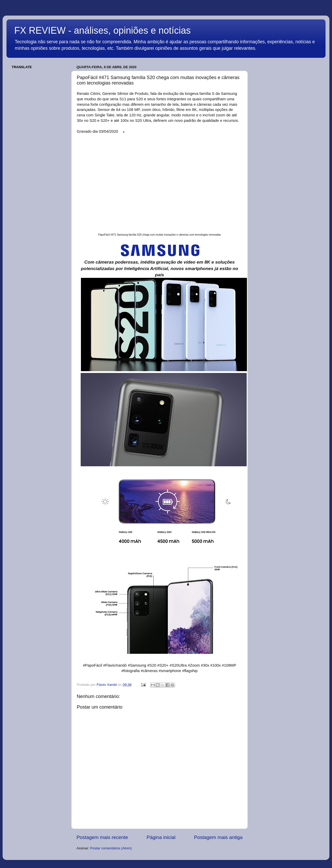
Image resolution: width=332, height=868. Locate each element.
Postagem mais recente (102, 837)
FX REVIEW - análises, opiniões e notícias (102, 30)
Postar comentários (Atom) (111, 848)
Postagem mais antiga (218, 837)
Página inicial (161, 837)
